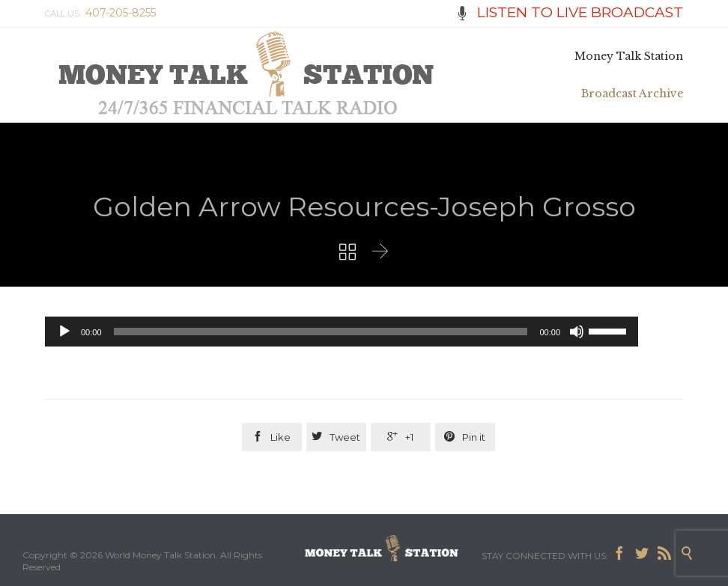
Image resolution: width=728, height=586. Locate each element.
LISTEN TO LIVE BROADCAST (569, 12)
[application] (342, 332)
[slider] (321, 332)
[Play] (64, 332)
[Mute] (577, 332)
